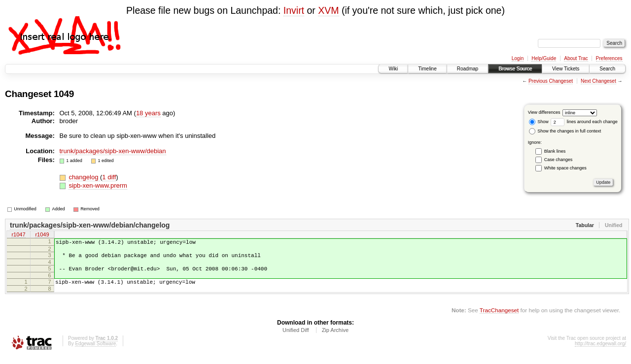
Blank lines (555, 151)
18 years (148, 113)
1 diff (109, 177)
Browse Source (515, 69)
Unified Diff (296, 337)
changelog (84, 177)
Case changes (559, 160)
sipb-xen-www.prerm (98, 185)
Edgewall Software (95, 351)
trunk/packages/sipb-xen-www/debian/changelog (90, 225)
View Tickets (566, 69)
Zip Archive (335, 337)
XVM (328, 10)
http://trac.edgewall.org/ (600, 351)
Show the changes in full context (565, 131)
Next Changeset (598, 81)
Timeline (427, 69)
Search (607, 69)
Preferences (609, 58)
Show (539, 122)
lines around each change (584, 122)
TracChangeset (499, 317)
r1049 (42, 235)
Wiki (393, 69)
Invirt (294, 10)
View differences (544, 112)
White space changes (565, 168)
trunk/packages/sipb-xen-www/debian (113, 151)
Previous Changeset (551, 81)
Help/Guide (544, 58)
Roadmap (468, 69)
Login (518, 58)
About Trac (576, 58)
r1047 (18, 235)
